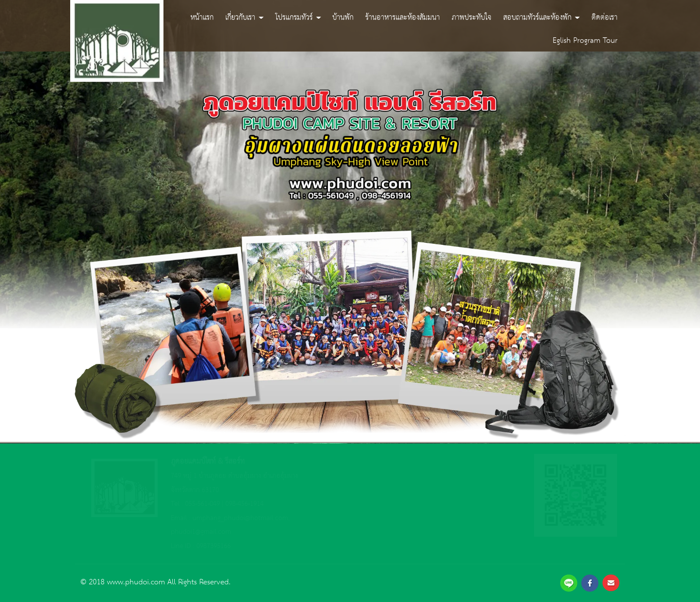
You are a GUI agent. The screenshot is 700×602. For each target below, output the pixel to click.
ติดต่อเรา (605, 17)
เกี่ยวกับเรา (244, 17)
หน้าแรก (202, 17)
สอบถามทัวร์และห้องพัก (541, 17)
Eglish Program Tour (585, 40)
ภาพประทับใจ (471, 17)
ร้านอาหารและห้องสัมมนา (403, 17)
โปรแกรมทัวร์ (298, 17)
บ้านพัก (343, 17)
